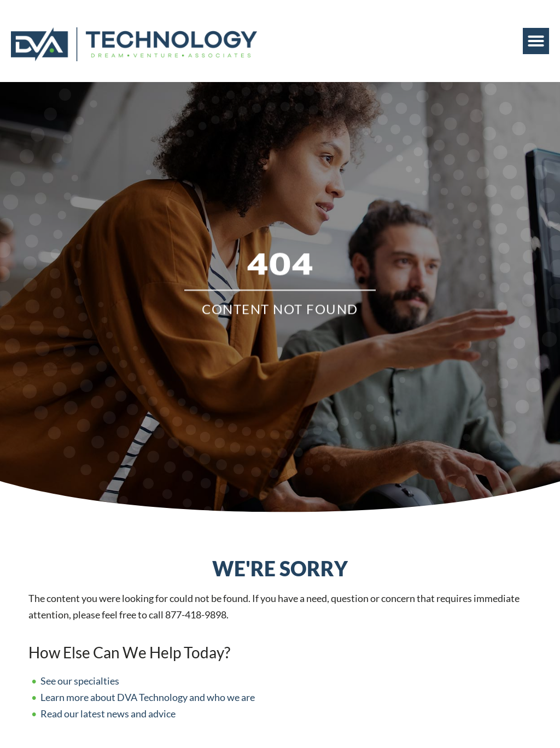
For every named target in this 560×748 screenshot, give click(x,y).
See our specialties (80, 681)
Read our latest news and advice (108, 714)
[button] (536, 41)
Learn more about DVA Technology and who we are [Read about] (148, 697)
